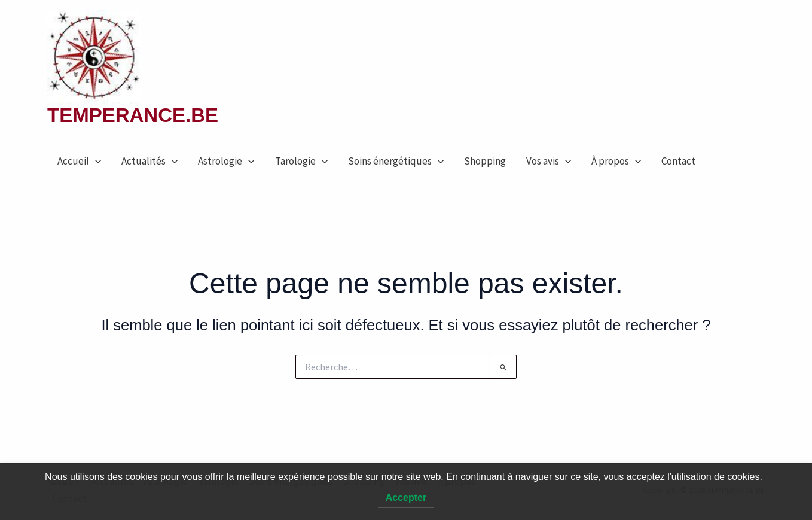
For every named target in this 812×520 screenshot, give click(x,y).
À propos (616, 161)
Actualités (149, 161)
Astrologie (226, 161)
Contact (678, 161)
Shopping (485, 161)
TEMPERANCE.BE (133, 115)
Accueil (79, 161)
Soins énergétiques (396, 161)
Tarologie (301, 161)
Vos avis (549, 161)
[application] (95, 161)
